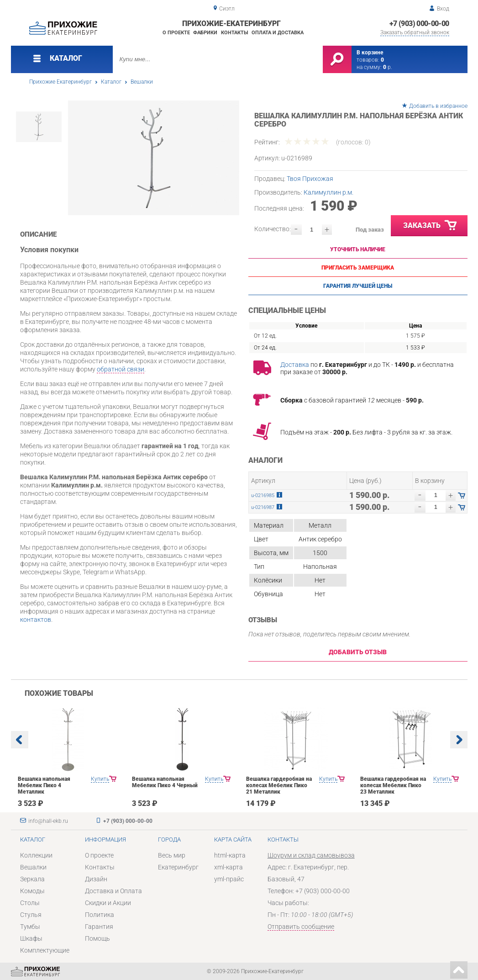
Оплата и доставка (278, 33)
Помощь (97, 938)
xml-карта (228, 867)
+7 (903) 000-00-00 (419, 24)
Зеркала (32, 879)
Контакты (235, 33)
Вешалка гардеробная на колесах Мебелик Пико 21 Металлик (279, 785)
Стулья (31, 915)
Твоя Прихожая (310, 179)
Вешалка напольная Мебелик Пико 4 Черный (165, 782)
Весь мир (172, 855)
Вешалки (142, 82)
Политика (100, 915)
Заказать (431, 226)
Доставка (295, 365)
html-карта (230, 855)
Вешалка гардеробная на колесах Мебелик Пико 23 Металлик (393, 785)
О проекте (176, 33)
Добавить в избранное (438, 106)
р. (388, 67)
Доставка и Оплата (113, 891)
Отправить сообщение (301, 927)
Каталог (111, 82)
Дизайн (96, 879)
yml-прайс (229, 879)
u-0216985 (263, 495)
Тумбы (30, 927)
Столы (30, 903)
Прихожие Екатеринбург (60, 82)
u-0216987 (263, 507)
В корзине (370, 53)
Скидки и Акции (108, 903)
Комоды (32, 891)
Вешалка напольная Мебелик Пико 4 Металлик (44, 785)
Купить (100, 779)
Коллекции (36, 855)
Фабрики (205, 33)
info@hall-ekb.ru (48, 821)
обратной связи (121, 369)
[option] (154, 158)
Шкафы (31, 938)
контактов (36, 620)
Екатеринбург (178, 867)
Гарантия (99, 927)
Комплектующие (45, 950)
